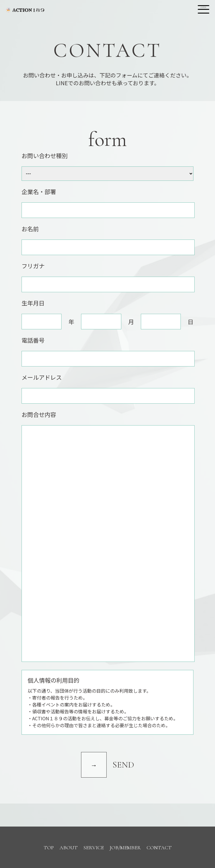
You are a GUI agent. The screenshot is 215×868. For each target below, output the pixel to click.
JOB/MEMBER (125, 848)
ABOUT (69, 848)
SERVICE (94, 848)
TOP (49, 848)
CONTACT (159, 848)
